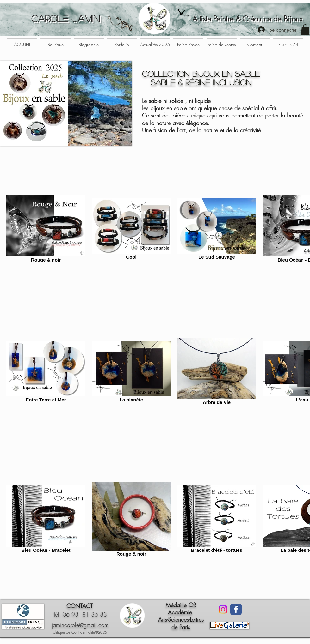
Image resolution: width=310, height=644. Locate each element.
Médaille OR (181, 605)
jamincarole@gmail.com (80, 625)
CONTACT (80, 606)
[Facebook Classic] (236, 609)
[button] (305, 30)
